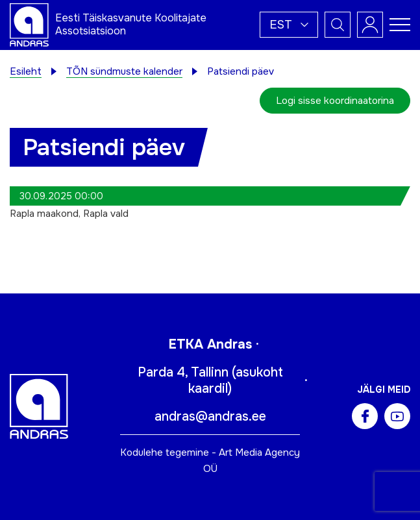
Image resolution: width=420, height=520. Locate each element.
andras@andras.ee (210, 416)
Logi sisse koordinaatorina (335, 101)
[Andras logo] (29, 24)
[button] (289, 25)
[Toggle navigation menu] (400, 25)
